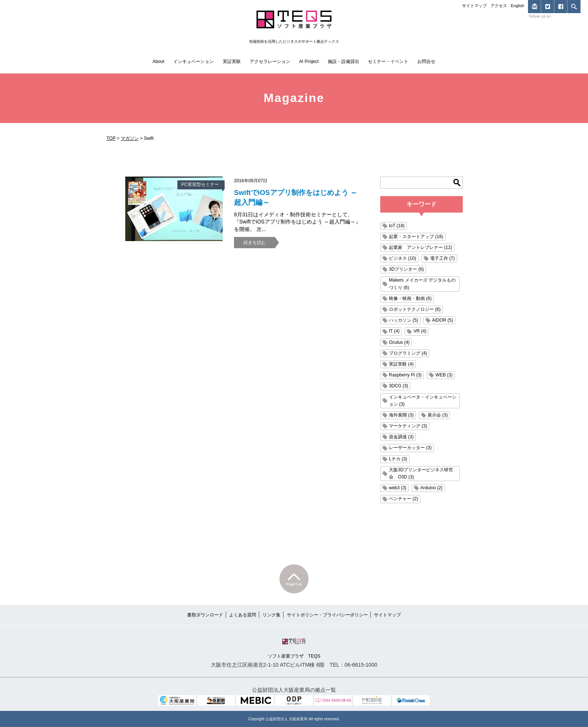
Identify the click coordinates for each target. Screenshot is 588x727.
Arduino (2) (431, 488)
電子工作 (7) (442, 258)
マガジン (130, 138)
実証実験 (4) (401, 364)
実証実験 (232, 61)
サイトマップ (474, 6)
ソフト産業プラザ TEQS (294, 648)
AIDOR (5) (442, 320)
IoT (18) (397, 226)
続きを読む (255, 243)
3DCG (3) (398, 386)
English (517, 6)
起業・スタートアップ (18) (416, 237)
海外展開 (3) (401, 415)
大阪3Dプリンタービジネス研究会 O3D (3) (421, 473)
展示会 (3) (438, 415)
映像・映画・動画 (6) (410, 298)
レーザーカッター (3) (410, 448)
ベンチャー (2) (403, 499)
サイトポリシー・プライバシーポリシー (327, 615)
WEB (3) (444, 375)
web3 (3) (398, 488)
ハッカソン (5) (403, 320)
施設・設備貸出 (343, 61)
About (158, 61)
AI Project (309, 61)
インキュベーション (193, 61)
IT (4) (394, 331)
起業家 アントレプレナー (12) (421, 247)
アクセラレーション (270, 61)
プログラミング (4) (408, 353)
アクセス (499, 6)
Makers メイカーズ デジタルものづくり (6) (422, 284)
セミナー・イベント (388, 61)
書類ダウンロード (205, 615)
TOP (111, 138)
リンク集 (271, 615)
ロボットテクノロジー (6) (415, 309)
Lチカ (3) (398, 459)
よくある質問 (243, 615)
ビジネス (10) (403, 258)
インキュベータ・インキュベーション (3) (423, 401)
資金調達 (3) (401, 437)
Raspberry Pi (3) (405, 375)
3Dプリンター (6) (406, 269)
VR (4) (420, 331)
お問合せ (426, 61)
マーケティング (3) (408, 426)
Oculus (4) (399, 342)
